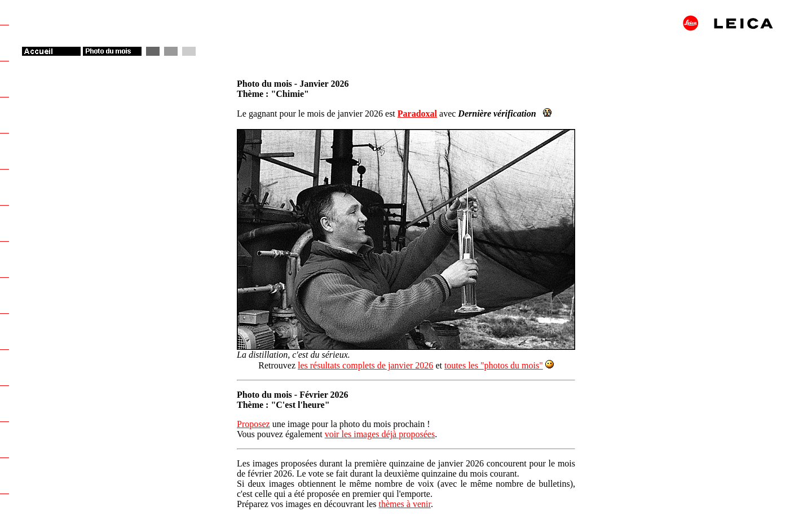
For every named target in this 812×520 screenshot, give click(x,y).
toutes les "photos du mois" (494, 365)
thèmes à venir (404, 504)
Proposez (253, 424)
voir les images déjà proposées (380, 434)
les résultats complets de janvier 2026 (365, 365)
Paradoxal (417, 114)
